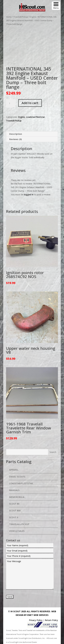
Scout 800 (15, 511)
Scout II (14, 517)
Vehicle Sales (17, 531)
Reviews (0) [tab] (16, 139)
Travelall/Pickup (21, 17)
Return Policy (51, 620)
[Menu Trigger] (56, 6)
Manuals (14, 490)
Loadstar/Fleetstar (35, 117)
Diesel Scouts (17, 477)
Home (9, 17)
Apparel (14, 470)
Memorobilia (17, 497)
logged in (29, 195)
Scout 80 (14, 504)
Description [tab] (16, 134)
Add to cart (30, 103)
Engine (33, 17)
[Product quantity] (11, 103)
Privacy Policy (36, 620)
